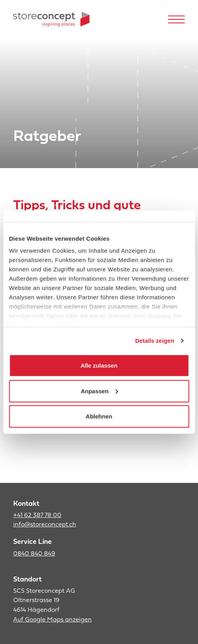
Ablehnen (99, 416)
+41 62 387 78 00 (37, 516)
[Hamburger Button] (177, 19)
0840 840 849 (34, 554)
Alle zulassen (99, 365)
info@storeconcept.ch (45, 525)
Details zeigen (155, 341)
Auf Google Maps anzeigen (53, 620)
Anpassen (99, 391)
